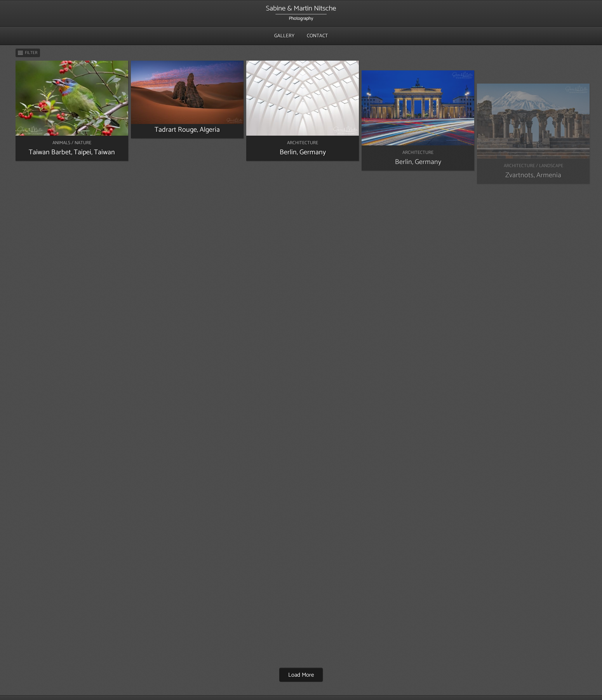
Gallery (284, 36)
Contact (317, 36)
